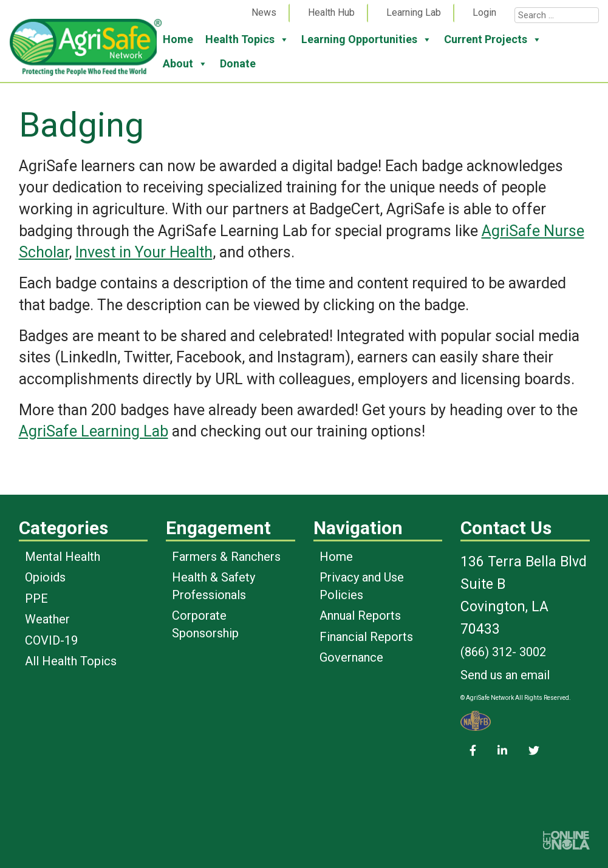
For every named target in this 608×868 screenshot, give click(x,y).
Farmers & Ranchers (226, 557)
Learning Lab (414, 12)
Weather (47, 619)
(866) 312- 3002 (503, 652)
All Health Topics (71, 661)
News (264, 12)
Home (178, 39)
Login (484, 12)
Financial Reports (366, 637)
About (185, 64)
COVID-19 (51, 640)
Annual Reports (360, 615)
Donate (238, 63)
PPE (36, 598)
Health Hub (331, 12)
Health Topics (247, 39)
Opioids (45, 577)
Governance (351, 657)
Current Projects (493, 39)
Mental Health (63, 557)
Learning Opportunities (367, 39)
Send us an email (505, 675)
